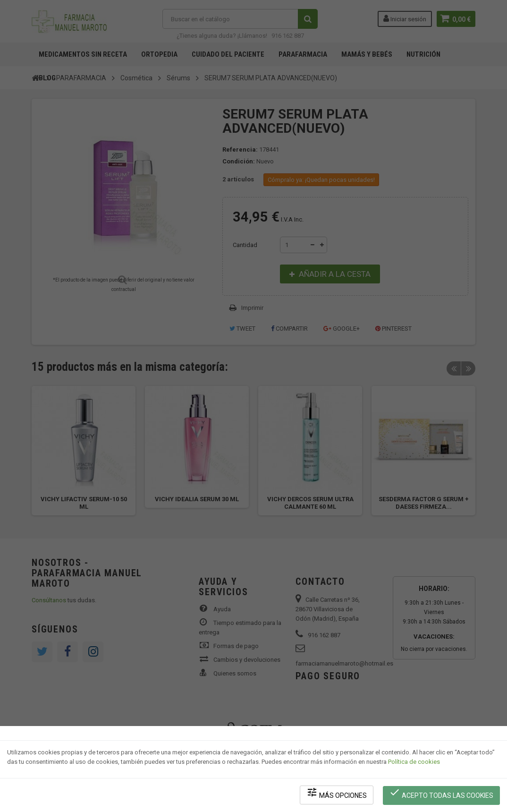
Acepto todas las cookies (442, 793)
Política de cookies (414, 763)
